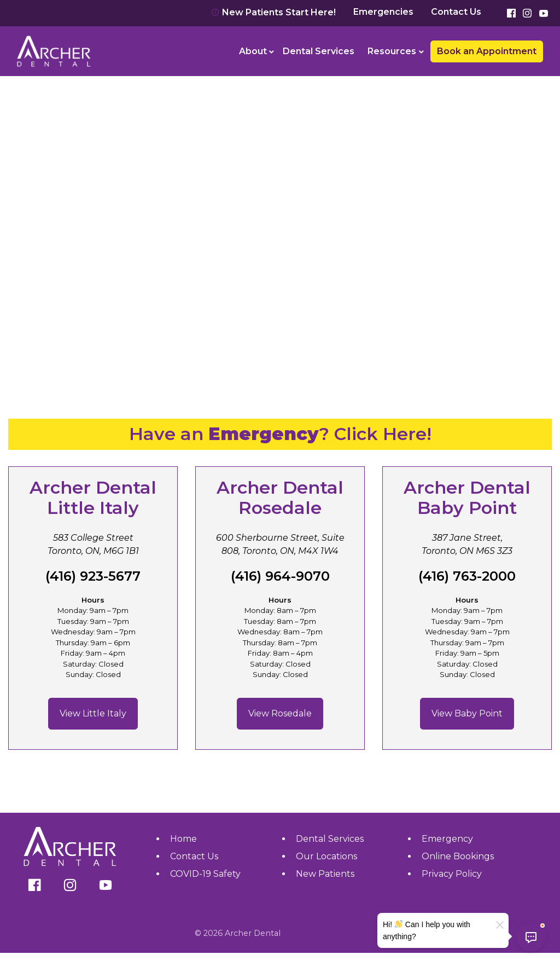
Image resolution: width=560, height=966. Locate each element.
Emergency (447, 839)
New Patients (325, 874)
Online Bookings (458, 856)
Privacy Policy (452, 874)
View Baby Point (467, 713)
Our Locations (326, 856)
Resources (392, 51)
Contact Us (456, 12)
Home (183, 839)
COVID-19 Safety (205, 874)
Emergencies (383, 12)
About (253, 51)
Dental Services (319, 51)
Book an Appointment (487, 51)
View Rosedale (280, 713)
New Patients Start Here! (273, 12)
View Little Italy (93, 713)
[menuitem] (255, 51)
